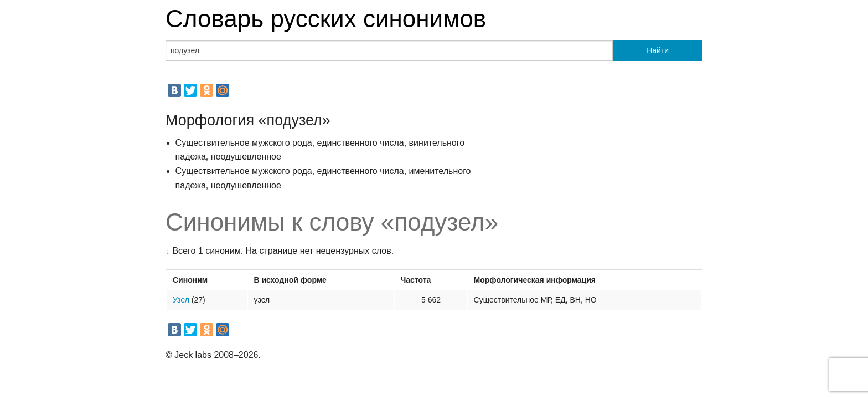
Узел (181, 300)
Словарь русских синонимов (326, 19)
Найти (658, 50)
